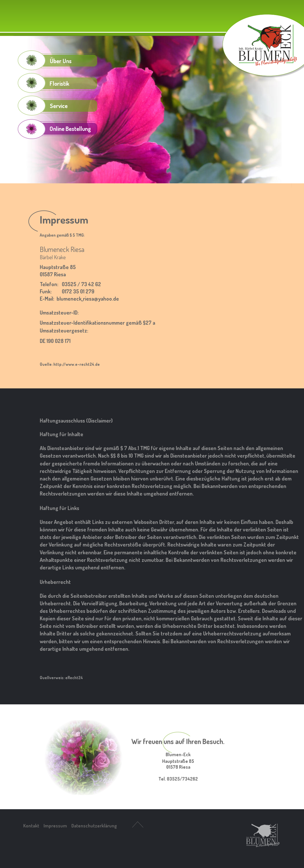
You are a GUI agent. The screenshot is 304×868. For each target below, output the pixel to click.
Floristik (59, 84)
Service (59, 106)
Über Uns (61, 61)
